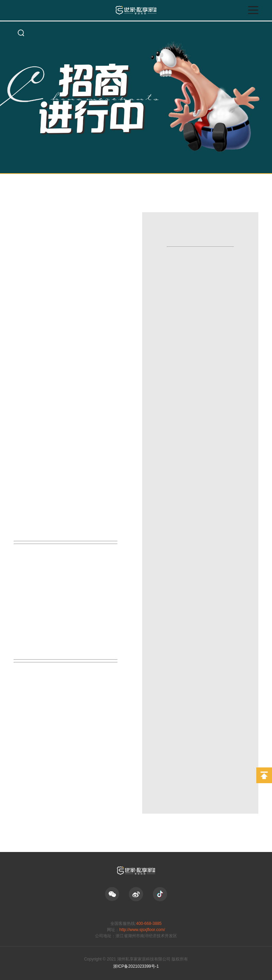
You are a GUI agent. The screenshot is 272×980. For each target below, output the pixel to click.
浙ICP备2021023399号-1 (136, 966)
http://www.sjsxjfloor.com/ (142, 930)
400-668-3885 (149, 924)
